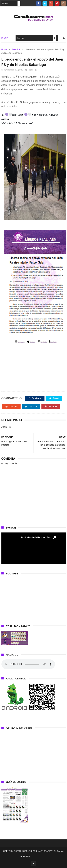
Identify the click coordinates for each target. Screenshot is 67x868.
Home (4, 49)
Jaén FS (16, 49)
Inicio (5, 38)
